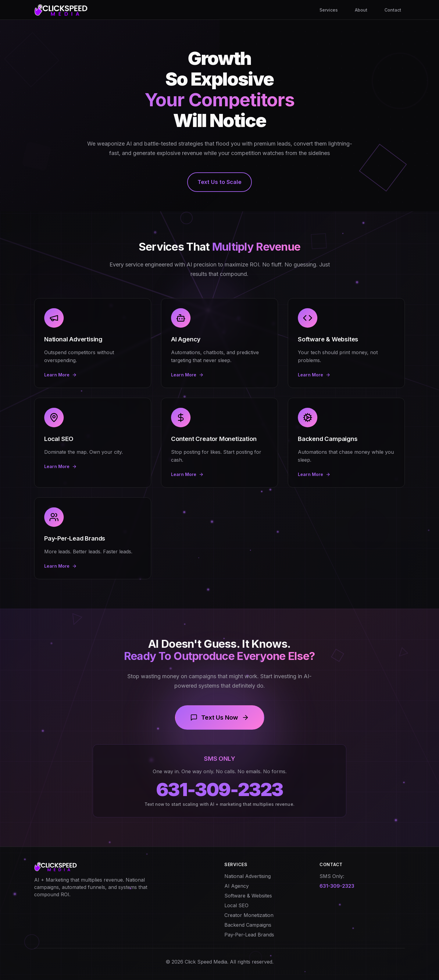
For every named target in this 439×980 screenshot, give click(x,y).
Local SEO (236, 905)
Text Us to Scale (220, 182)
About (361, 10)
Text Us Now (220, 717)
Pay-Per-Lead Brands (249, 935)
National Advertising (248, 876)
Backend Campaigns (248, 925)
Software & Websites (248, 896)
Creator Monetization (249, 915)
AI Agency (237, 886)
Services (329, 10)
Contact (393, 10)
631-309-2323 (220, 789)
